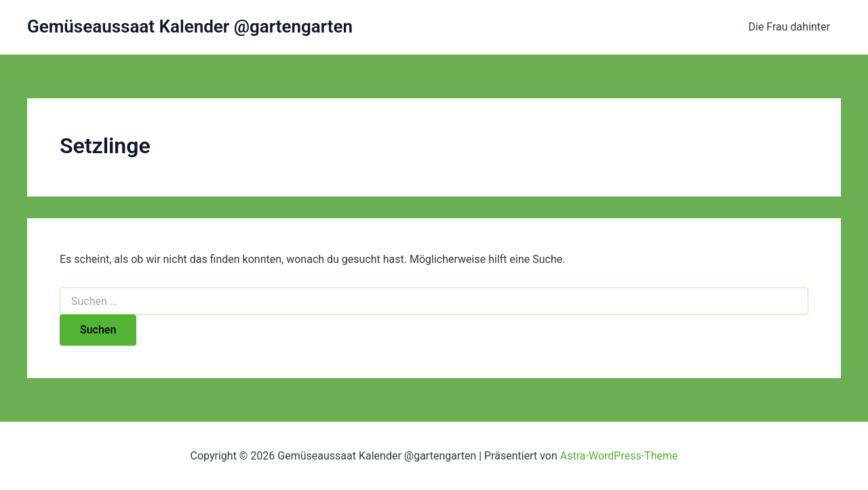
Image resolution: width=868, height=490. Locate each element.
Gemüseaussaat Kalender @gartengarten (190, 26)
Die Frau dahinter (790, 27)
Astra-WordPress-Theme (619, 456)
